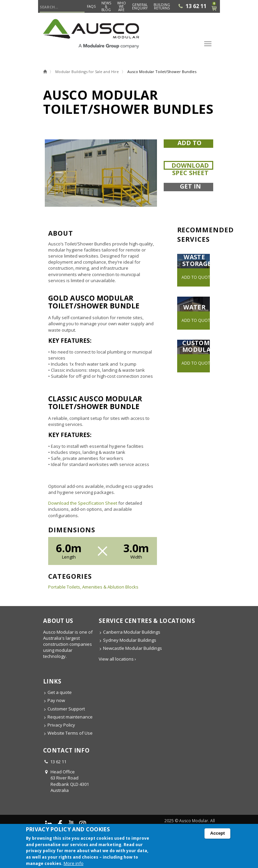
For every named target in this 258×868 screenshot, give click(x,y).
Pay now (56, 700)
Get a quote (60, 692)
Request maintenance (70, 717)
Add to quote (189, 147)
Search (79, 7)
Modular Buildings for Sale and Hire (87, 72)
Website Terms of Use (70, 733)
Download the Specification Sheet (83, 503)
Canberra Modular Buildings (132, 632)
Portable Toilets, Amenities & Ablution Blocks (93, 587)
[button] (101, 173)
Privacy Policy (61, 725)
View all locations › (117, 659)
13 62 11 (196, 6)
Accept (217, 835)
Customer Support (66, 709)
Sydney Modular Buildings (130, 640)
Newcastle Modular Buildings (133, 648)
